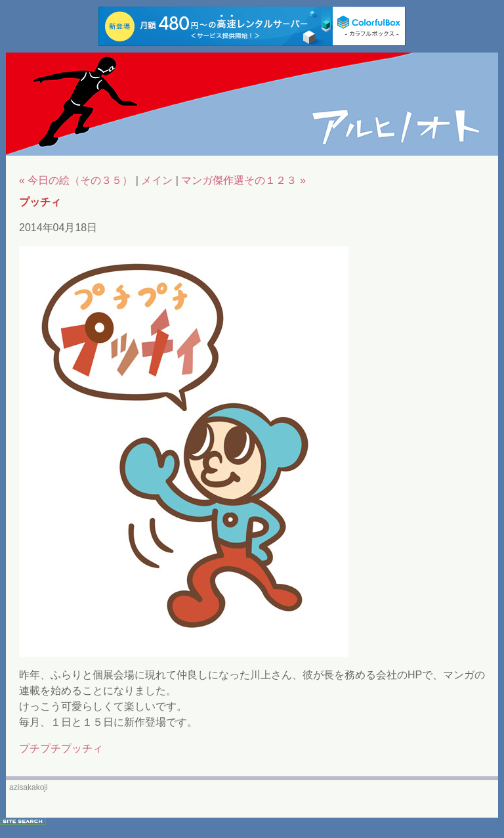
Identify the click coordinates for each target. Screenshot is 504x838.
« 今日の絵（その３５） (76, 180)
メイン (157, 180)
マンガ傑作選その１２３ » (243, 180)
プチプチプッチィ (61, 748)
